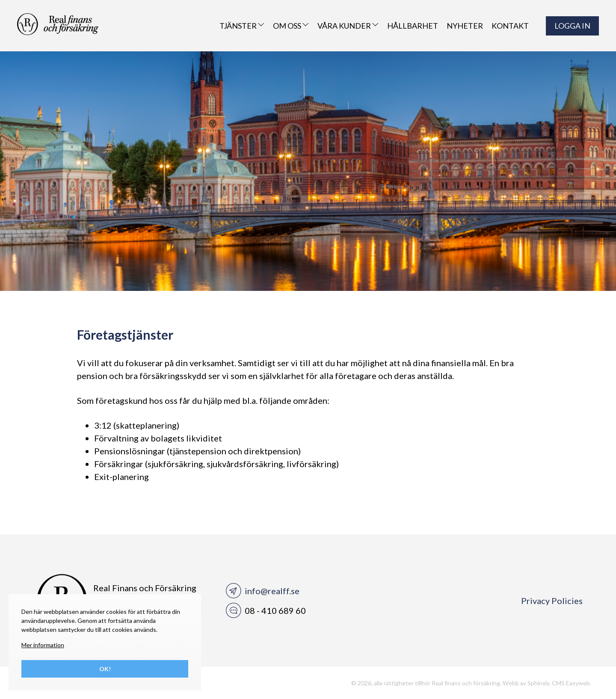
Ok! (105, 669)
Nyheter (465, 26)
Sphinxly (538, 683)
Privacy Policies (552, 601)
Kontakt (510, 26)
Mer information (43, 645)
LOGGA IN (572, 26)
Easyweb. (579, 683)
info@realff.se (272, 591)
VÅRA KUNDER (348, 26)
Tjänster (242, 26)
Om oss (291, 26)
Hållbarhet (413, 26)
